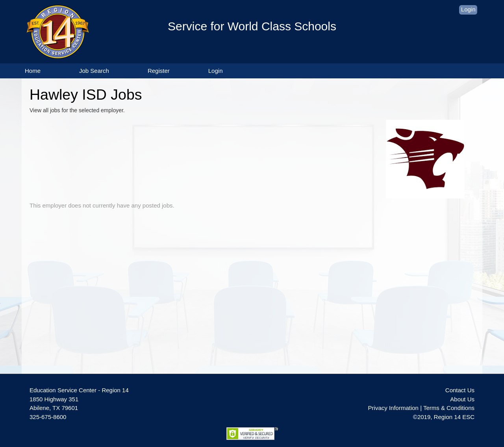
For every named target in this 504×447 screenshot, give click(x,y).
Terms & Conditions (449, 408)
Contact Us (460, 390)
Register (159, 71)
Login (468, 9)
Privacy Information (393, 408)
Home (33, 71)
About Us (462, 399)
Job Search (94, 71)
